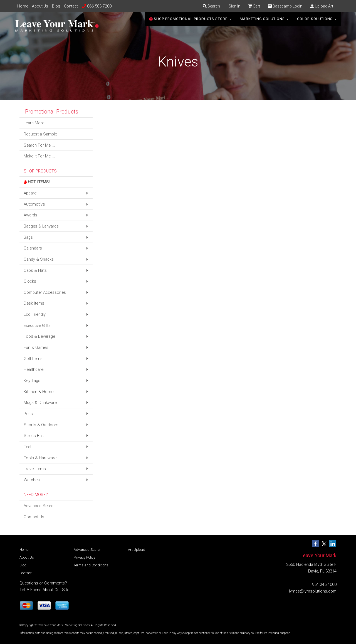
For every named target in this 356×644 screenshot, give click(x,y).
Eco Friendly (35, 314)
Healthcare (34, 369)
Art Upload (137, 550)
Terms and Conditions (91, 565)
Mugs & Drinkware (40, 403)
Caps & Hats (35, 270)
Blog (56, 6)
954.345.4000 (324, 584)
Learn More (34, 123)
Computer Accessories (45, 292)
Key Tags (32, 381)
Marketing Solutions (264, 22)
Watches (32, 480)
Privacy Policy (84, 557)
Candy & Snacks (39, 259)
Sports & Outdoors (41, 425)
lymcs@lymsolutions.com (313, 591)
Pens (28, 414)
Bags (28, 237)
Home (23, 6)
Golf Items (33, 359)
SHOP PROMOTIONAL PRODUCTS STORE (190, 22)
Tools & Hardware (40, 458)
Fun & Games (36, 347)
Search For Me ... (39, 145)
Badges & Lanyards (41, 226)
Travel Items (35, 469)
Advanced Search (40, 506)
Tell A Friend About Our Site (44, 590)
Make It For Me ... (39, 156)
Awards (30, 215)
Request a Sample (40, 134)
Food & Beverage (39, 336)
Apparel (30, 193)
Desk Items (34, 303)
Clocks (30, 281)
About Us (40, 6)
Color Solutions (317, 22)
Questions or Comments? (43, 583)
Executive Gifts (37, 325)
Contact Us (34, 517)
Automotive (34, 204)
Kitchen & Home (39, 392)
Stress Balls (35, 436)
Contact (71, 6)
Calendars (33, 248)
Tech (28, 447)
